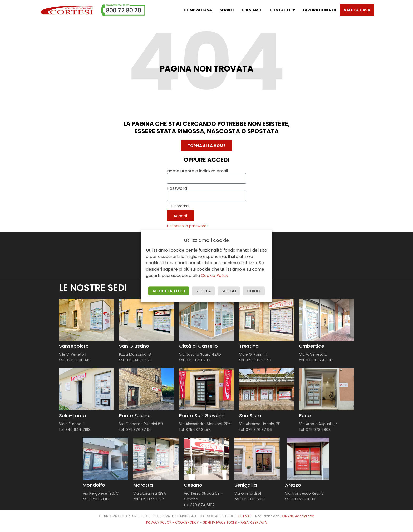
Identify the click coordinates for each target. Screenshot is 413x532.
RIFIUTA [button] (203, 291)
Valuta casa (357, 10)
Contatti (282, 10)
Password (177, 188)
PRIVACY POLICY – (161, 522)
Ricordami (178, 206)
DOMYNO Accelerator (297, 516)
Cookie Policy (215, 275)
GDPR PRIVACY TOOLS (220, 522)
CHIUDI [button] (254, 291)
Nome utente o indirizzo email (197, 171)
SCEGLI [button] (229, 291)
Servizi (227, 10)
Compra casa (198, 10)
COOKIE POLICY (187, 522)
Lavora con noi (319, 10)
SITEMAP (245, 516)
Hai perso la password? (188, 226)
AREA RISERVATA (254, 522)
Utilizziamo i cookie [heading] (206, 240)
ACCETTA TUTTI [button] (169, 291)
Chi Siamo (252, 10)
